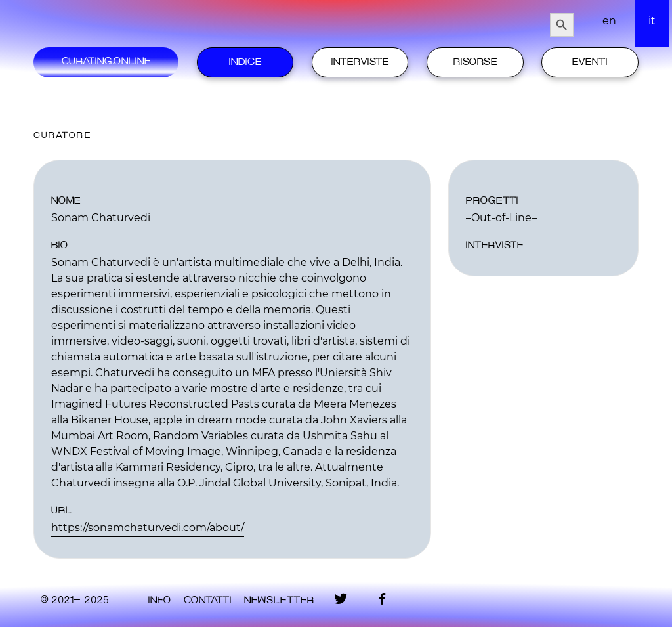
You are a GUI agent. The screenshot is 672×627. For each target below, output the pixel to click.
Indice (245, 62)
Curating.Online (106, 62)
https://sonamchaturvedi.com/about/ (148, 528)
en (609, 21)
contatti (207, 601)
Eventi (590, 62)
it (652, 21)
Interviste (360, 62)
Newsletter (279, 601)
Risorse (475, 62)
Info (159, 601)
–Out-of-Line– (501, 218)
